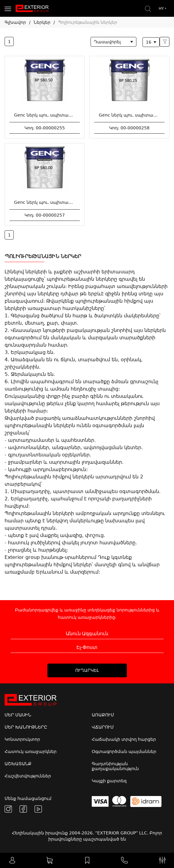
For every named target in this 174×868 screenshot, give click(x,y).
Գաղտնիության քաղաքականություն (115, 766)
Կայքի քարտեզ (109, 781)
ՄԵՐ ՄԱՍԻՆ (18, 715)
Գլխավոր (15, 22)
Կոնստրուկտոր (22, 739)
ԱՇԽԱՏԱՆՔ (18, 764)
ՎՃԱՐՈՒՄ (103, 727)
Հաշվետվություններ (28, 776)
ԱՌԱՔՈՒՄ (103, 715)
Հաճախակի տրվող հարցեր (124, 739)
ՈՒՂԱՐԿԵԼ (87, 670)
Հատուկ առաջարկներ (31, 751)
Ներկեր (42, 22)
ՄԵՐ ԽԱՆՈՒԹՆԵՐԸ (26, 727)
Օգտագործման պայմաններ (124, 751)
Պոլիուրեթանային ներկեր (88, 22)
